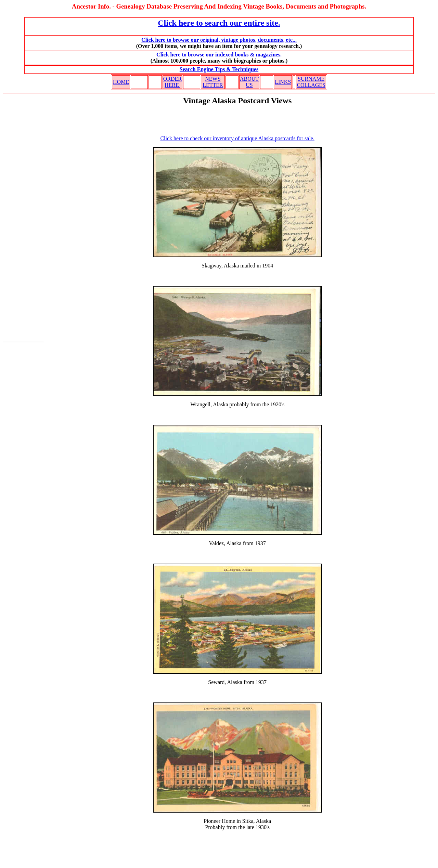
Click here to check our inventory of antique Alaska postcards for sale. (237, 138)
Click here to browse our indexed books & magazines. (219, 55)
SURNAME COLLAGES (311, 82)
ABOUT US (249, 82)
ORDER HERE (172, 82)
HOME (121, 82)
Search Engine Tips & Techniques (219, 69)
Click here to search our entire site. (219, 23)
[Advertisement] (23, 222)
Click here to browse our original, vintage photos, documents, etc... (219, 40)
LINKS (283, 82)
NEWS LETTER (213, 82)
